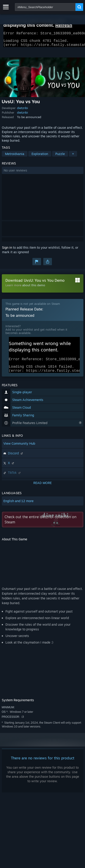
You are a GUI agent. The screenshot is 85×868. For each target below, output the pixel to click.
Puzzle (60, 156)
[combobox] (45, 7)
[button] (43, 173)
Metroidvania (15, 156)
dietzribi (22, 111)
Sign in (7, 250)
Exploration (40, 156)
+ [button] (73, 156)
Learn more (13, 288)
